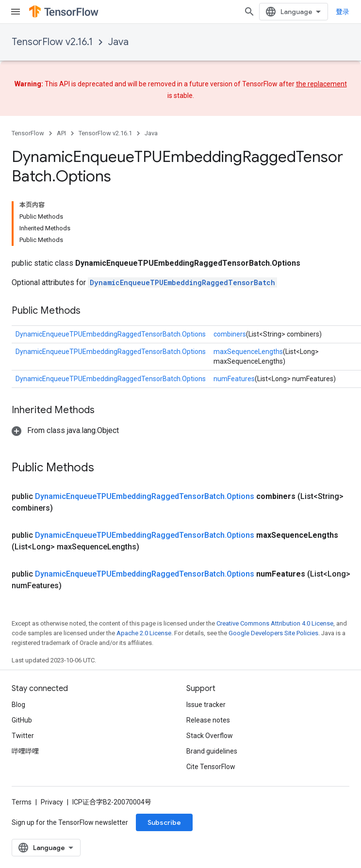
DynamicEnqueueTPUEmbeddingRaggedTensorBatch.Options (111, 334)
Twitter (23, 736)
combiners (230, 334)
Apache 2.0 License (144, 633)
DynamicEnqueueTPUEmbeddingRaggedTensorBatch (182, 282)
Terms (22, 802)
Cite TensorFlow (211, 767)
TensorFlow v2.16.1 (52, 42)
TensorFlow (28, 133)
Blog (18, 705)
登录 (343, 12)
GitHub (22, 720)
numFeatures (234, 379)
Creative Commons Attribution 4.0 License (275, 623)
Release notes (208, 720)
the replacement (321, 84)
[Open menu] (16, 12)
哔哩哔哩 (25, 751)
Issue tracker (206, 705)
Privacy (52, 802)
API (61, 133)
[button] (65, 430)
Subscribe (164, 822)
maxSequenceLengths (248, 352)
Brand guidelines (212, 751)
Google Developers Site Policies (273, 633)
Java (118, 42)
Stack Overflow (210, 736)
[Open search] (249, 12)
